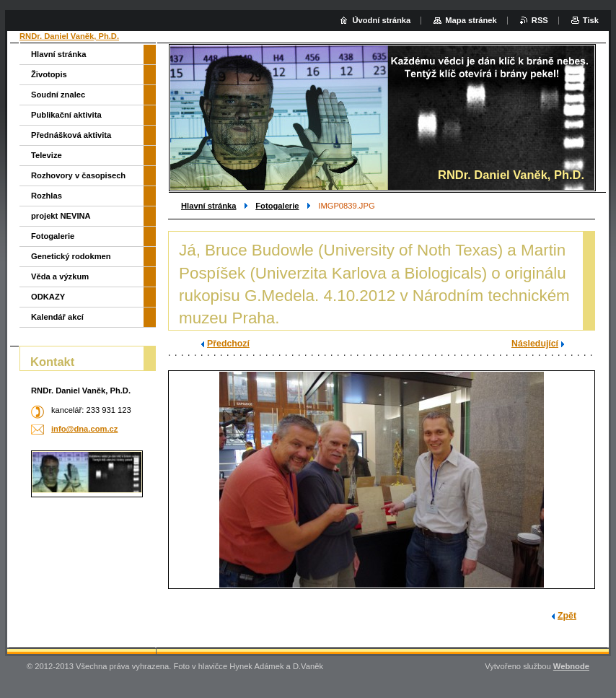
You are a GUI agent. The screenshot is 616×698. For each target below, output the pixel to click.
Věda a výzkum (60, 276)
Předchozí (228, 344)
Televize (47, 155)
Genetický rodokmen (71, 256)
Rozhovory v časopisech (78, 175)
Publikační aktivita (66, 115)
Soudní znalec (58, 95)
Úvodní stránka (381, 20)
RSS (540, 20)
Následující (535, 344)
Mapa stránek (471, 20)
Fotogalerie (277, 206)
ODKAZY (48, 297)
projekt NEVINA (61, 216)
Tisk (591, 20)
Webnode (571, 666)
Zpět (567, 616)
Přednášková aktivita (71, 135)
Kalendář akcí (57, 317)
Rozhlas (47, 196)
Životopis (49, 74)
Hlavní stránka (208, 206)
